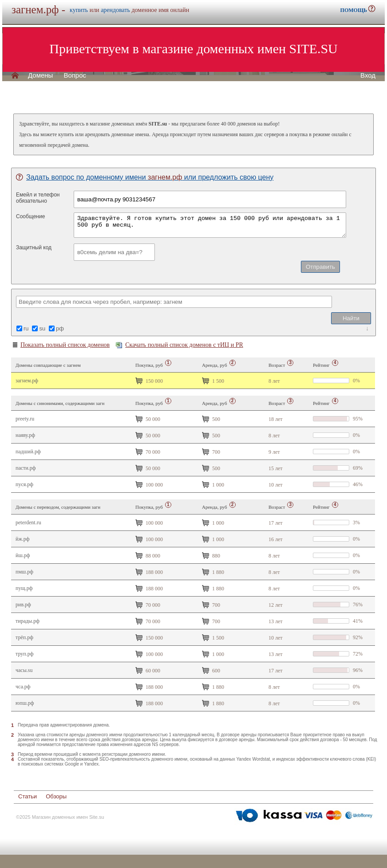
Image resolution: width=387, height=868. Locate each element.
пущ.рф (24, 588)
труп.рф (24, 654)
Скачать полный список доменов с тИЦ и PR (180, 345)
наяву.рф (25, 435)
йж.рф (23, 539)
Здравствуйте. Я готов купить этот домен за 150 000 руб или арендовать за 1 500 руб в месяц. (210, 225)
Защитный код (34, 247)
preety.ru (25, 419)
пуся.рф (24, 484)
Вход (368, 75)
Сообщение (30, 216)
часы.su (24, 670)
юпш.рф (25, 703)
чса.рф (23, 687)
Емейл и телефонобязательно (38, 198)
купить (79, 10)
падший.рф (28, 452)
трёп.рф (24, 637)
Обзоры (56, 796)
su (42, 328)
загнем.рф (27, 381)
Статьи (28, 796)
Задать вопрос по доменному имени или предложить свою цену (145, 177)
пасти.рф (26, 468)
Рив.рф (23, 605)
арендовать (115, 10)
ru (26, 328)
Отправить (320, 267)
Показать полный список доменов (61, 345)
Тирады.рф (28, 621)
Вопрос (75, 75)
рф (60, 328)
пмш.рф (24, 572)
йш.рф (23, 555)
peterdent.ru (28, 522)
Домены (40, 75)
